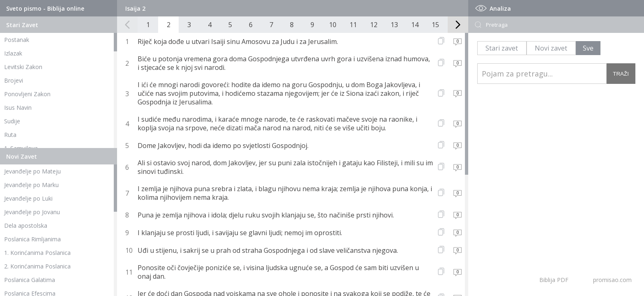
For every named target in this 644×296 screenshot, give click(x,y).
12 (374, 25)
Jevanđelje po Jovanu (32, 212)
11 (353, 25)
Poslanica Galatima (30, 280)
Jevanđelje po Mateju (32, 171)
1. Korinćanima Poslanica (37, 253)
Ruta (10, 135)
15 (435, 25)
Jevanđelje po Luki (28, 198)
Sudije (12, 121)
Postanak (17, 40)
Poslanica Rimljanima (32, 239)
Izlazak (13, 53)
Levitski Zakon (23, 67)
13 (394, 25)
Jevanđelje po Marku (31, 185)
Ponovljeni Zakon (27, 94)
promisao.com (612, 280)
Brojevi (14, 80)
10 (333, 25)
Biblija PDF (554, 280)
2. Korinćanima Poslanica (37, 266)
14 (415, 25)
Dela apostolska (26, 225)
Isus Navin (18, 108)
